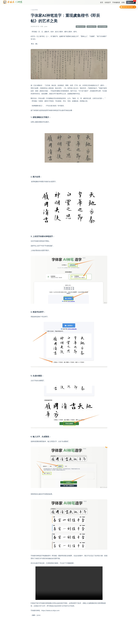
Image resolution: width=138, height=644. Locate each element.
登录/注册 (132, 2)
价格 (123, 2)
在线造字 (108, 2)
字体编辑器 (116, 2)
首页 (102, 2)
